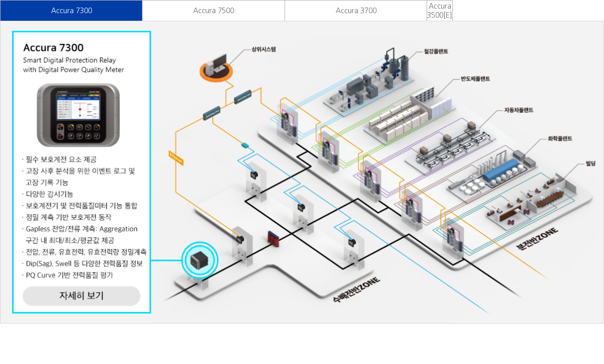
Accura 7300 (72, 11)
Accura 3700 (356, 11)
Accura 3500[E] (440, 11)
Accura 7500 (214, 11)
